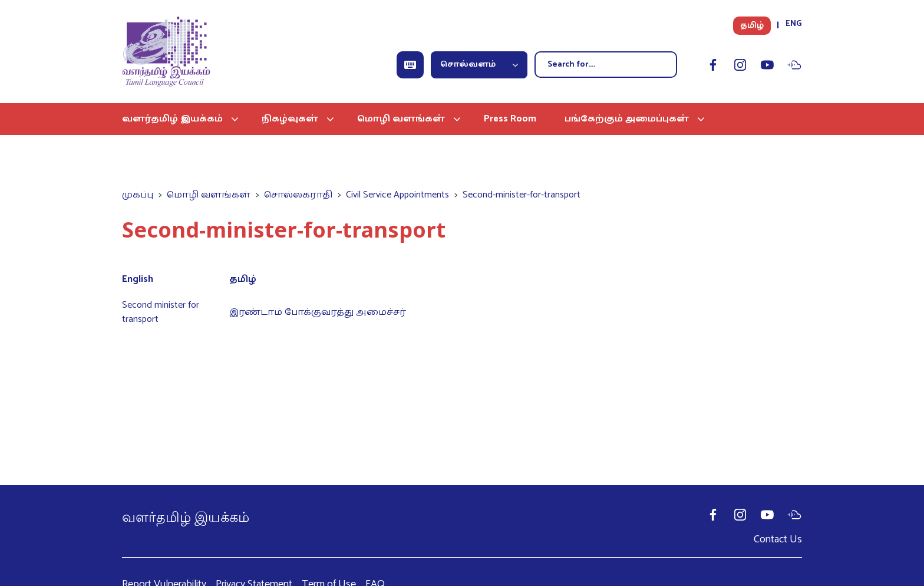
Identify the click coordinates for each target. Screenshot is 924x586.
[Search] (606, 65)
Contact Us (778, 539)
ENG (794, 24)
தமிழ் (752, 26)
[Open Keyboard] (410, 65)
